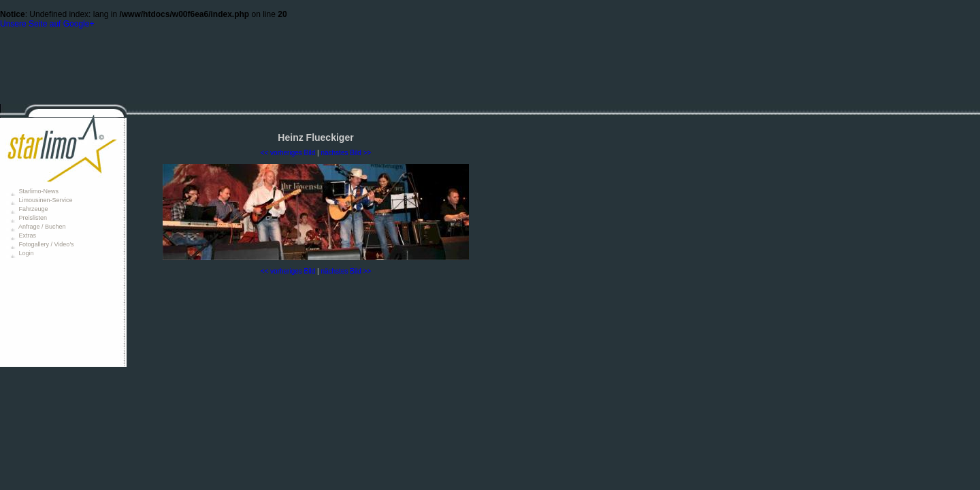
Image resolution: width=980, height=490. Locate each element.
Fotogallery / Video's (46, 244)
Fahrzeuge (33, 209)
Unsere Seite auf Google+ (47, 24)
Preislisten (32, 218)
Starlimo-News (38, 191)
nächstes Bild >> (346, 153)
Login (26, 253)
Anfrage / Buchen (42, 227)
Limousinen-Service (45, 200)
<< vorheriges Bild (288, 153)
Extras (27, 235)
